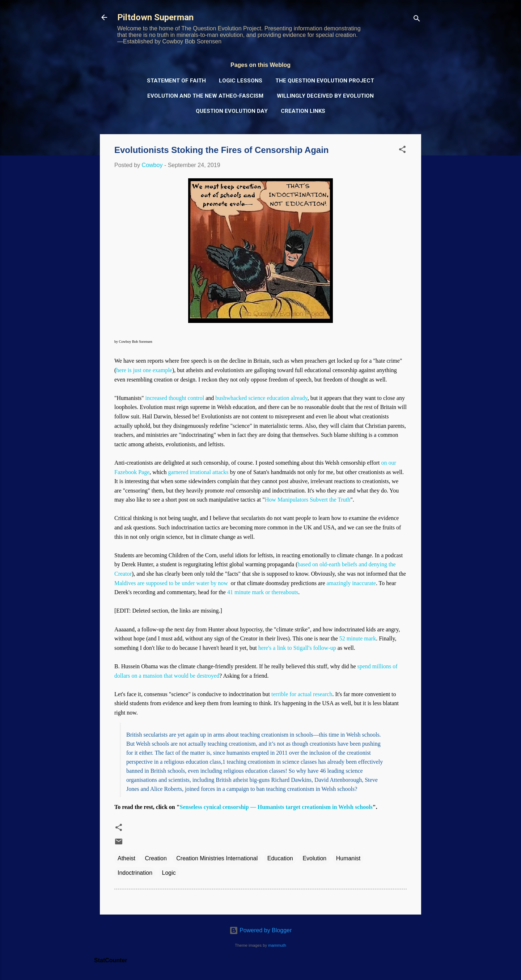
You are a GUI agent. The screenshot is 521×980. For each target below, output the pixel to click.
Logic (169, 873)
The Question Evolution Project (325, 81)
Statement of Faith (176, 81)
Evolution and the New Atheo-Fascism (205, 96)
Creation (156, 858)
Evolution (314, 858)
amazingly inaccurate (351, 583)
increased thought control (175, 398)
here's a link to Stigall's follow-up (297, 648)
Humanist (348, 858)
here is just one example (144, 370)
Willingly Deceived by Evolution (325, 96)
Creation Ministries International (217, 858)
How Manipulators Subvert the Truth (308, 500)
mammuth (277, 945)
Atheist (126, 858)
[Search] (417, 20)
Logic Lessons (241, 81)
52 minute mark (358, 638)
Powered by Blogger (261, 930)
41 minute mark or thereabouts (263, 592)
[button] (402, 151)
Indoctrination (135, 873)
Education (280, 858)
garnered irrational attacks (198, 472)
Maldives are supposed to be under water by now (171, 583)
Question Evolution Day (232, 111)
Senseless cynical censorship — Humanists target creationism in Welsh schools (276, 807)
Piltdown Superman (155, 17)
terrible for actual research (302, 694)
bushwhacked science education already (261, 398)
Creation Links (303, 111)
